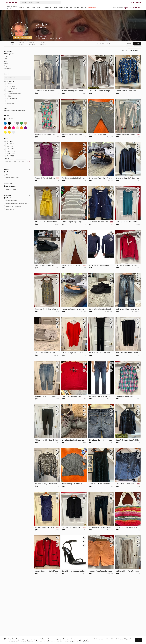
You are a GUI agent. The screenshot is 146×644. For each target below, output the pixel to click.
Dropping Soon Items (12, 206)
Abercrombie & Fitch (12, 94)
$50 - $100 (9, 149)
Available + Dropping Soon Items (16, 203)
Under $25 (9, 144)
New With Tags (10, 189)
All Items (8, 172)
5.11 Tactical (9, 86)
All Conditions (10, 186)
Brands (76, 8)
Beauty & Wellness (65, 8)
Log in (132, 3)
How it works (118, 8)
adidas (8, 96)
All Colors (9, 119)
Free (7, 175)
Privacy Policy (84, 641)
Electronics (48, 8)
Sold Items (9, 209)
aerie (7, 101)
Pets (55, 8)
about (129, 44)
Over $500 (9, 156)
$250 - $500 (10, 153)
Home (39, 8)
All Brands (9, 81)
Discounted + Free (11, 178)
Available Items (10, 201)
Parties (84, 8)
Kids (33, 8)
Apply (29, 161)
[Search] (42, 2)
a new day (9, 91)
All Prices (9, 141)
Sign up (138, 3)
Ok (138, 640)
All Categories (9, 54)
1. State (8, 84)
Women (22, 8)
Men (28, 8)
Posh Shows (92, 8)
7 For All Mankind (11, 89)
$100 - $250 (10, 151)
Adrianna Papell (11, 98)
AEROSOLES (9, 103)
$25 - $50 (9, 146)
